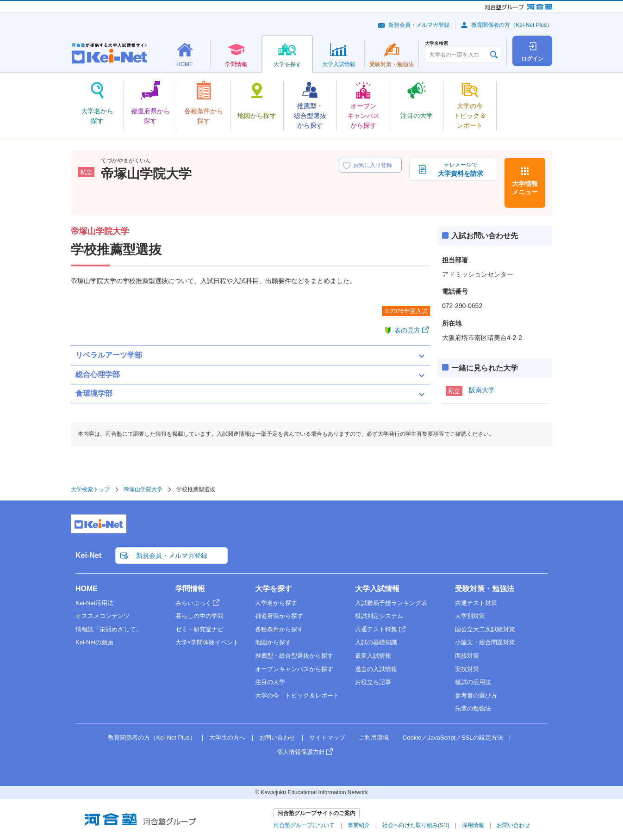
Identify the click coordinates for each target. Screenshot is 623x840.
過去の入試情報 (376, 669)
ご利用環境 (374, 738)
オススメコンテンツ (103, 616)
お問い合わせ (277, 738)
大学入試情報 (377, 589)
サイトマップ (327, 738)
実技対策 (467, 669)
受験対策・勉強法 (485, 589)
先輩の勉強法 (473, 708)
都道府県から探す (279, 616)
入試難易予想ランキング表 (391, 603)
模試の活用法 (473, 682)
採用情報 (473, 825)
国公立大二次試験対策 (485, 629)
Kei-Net (88, 555)
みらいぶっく (193, 603)
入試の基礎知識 (376, 642)
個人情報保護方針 (301, 752)
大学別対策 (470, 616)
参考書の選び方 (476, 695)
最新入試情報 (373, 656)
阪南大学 (482, 390)
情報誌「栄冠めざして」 (109, 629)
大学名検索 (436, 43)
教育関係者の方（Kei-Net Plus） (512, 25)
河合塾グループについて (304, 825)
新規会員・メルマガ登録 (419, 25)
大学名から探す (276, 603)
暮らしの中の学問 (199, 616)
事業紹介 (359, 825)
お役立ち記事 (373, 682)
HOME (87, 589)
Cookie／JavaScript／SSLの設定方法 (453, 738)
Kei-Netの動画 (94, 642)
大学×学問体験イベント (207, 642)
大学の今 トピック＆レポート (297, 695)
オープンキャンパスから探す (294, 669)
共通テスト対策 (476, 603)
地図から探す (273, 642)
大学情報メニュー (525, 188)
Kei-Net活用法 (94, 603)
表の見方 (407, 330)
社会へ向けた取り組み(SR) (416, 825)
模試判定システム (379, 616)
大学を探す (274, 589)
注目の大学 (270, 682)
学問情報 (190, 589)
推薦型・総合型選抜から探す (294, 656)
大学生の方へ (227, 738)
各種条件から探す (279, 629)
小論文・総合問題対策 (485, 642)
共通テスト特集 (376, 629)
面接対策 (467, 656)
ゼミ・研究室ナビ (199, 629)
